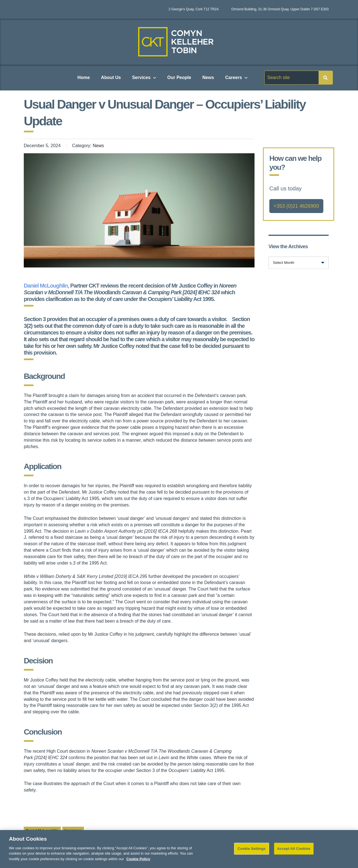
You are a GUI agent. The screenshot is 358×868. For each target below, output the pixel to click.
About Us (111, 77)
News (208, 77)
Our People (179, 77)
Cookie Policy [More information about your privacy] (138, 864)
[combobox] (299, 263)
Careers (236, 78)
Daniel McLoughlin (42, 830)
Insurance (73, 830)
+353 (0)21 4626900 (296, 206)
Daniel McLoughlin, (47, 286)
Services (144, 78)
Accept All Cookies (294, 854)
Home (84, 77)
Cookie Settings (251, 854)
